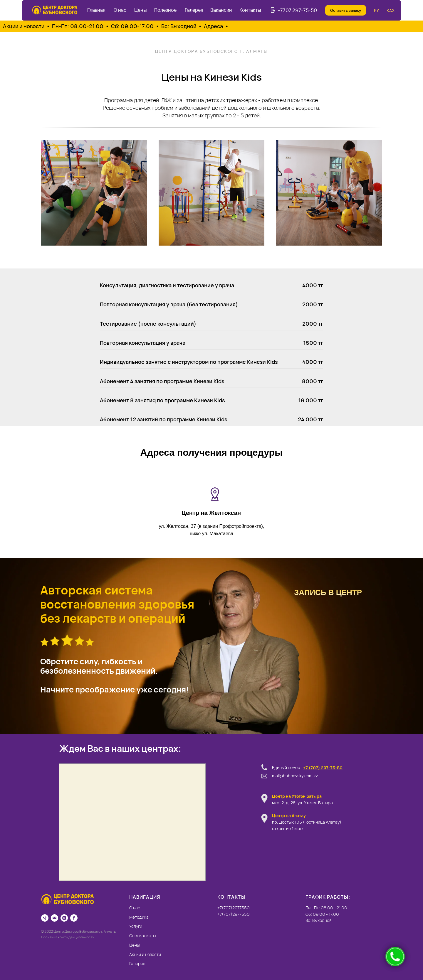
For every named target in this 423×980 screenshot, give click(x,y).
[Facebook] (74, 918)
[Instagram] (64, 918)
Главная (96, 10)
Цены (141, 10)
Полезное (165, 10)
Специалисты (143, 936)
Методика (139, 917)
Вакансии (221, 10)
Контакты (250, 10)
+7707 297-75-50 (297, 10)
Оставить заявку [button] (346, 10)
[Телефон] (45, 918)
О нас (120, 10)
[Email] (54, 918)
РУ (376, 10)
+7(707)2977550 (234, 914)
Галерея (194, 10)
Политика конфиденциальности (68, 937)
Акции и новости (145, 954)
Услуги (136, 926)
